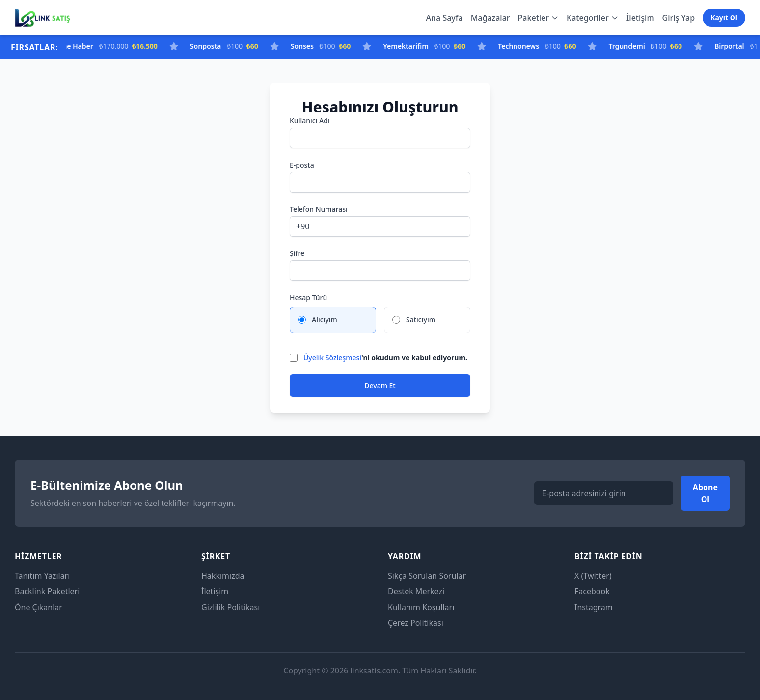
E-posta (302, 165)
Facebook (592, 591)
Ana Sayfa (445, 18)
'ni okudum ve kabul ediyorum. (385, 357)
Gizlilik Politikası (231, 607)
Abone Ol (705, 493)
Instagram (594, 607)
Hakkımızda (223, 576)
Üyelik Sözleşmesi (332, 357)
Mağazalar (490, 18)
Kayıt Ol (724, 17)
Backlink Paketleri (47, 591)
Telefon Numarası (319, 209)
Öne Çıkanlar (39, 607)
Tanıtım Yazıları (42, 576)
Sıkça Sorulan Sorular (427, 576)
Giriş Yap (679, 18)
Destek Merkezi (416, 591)
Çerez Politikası (416, 623)
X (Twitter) (593, 576)
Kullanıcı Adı (310, 121)
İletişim (640, 18)
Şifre (297, 253)
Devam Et (380, 385)
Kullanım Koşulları (421, 607)
